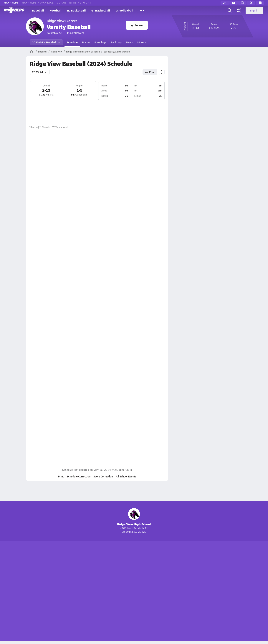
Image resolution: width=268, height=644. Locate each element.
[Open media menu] (239, 10)
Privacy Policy (110, 592)
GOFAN (62, 3)
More (142, 42)
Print (61, 476)
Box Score (147, 150)
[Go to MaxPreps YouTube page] (121, 577)
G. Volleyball (124, 10)
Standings (100, 42)
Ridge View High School (134, 517)
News (130, 42)
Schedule (72, 42)
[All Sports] (142, 10)
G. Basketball (101, 10)
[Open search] (230, 10)
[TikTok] (225, 3)
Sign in (254, 10)
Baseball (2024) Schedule (117, 52)
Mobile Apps (71, 592)
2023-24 (40, 72)
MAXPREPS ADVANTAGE (38, 3)
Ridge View (57, 52)
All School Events (126, 476)
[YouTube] (234, 3)
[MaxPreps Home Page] (31, 52)
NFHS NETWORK (80, 3)
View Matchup (150, 397)
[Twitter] (251, 3)
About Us (53, 592)
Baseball (38, 10)
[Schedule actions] (162, 72)
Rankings (116, 42)
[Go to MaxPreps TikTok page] (107, 577)
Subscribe (90, 592)
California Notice (158, 592)
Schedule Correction (79, 476)
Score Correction (103, 476)
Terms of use (133, 592)
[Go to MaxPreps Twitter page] (147, 577)
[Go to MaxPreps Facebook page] (161, 577)
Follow (137, 25)
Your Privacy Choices (188, 592)
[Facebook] (260, 3)
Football (56, 10)
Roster (86, 42)
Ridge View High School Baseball (83, 52)
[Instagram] (242, 3)
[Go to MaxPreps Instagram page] (134, 577)
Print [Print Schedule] (150, 72)
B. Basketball (76, 10)
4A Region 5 (81, 95)
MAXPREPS (11, 3)
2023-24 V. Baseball (46, 42)
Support (214, 592)
